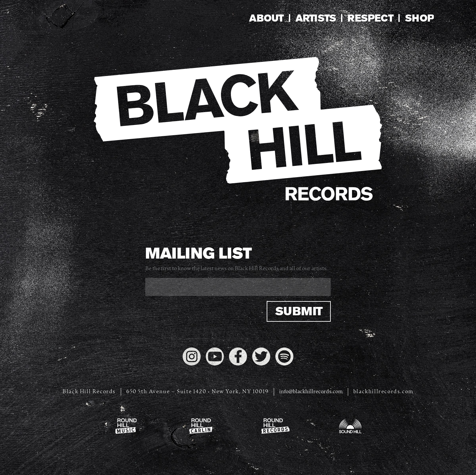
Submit (299, 311)
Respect (370, 18)
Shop (419, 18)
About (266, 18)
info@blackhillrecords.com (311, 392)
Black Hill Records (89, 392)
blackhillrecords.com (383, 392)
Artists (316, 18)
